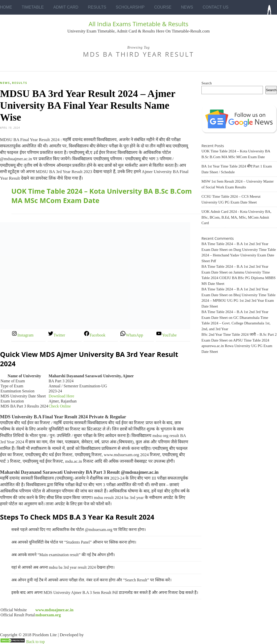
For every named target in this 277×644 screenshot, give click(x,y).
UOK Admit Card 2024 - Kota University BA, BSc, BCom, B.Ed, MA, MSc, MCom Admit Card (236, 217)
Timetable (33, 7)
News (187, 7)
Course (163, 7)
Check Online (60, 406)
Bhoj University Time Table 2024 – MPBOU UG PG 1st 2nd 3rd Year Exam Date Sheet (238, 301)
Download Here (61, 396)
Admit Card (66, 7)
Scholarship (130, 7)
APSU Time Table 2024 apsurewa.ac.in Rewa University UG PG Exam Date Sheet (237, 346)
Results (97, 7)
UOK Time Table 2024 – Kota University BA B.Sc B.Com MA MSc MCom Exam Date (102, 196)
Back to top (36, 642)
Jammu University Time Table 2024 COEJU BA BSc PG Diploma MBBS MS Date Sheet (238, 278)
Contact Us (216, 7)
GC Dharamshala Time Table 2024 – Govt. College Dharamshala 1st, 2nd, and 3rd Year (236, 323)
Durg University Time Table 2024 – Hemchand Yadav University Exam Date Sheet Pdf (239, 255)
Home (6, 7)
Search (207, 83)
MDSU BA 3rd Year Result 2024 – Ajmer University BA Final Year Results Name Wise (88, 105)
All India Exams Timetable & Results (138, 24)
